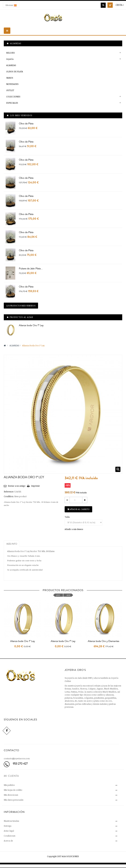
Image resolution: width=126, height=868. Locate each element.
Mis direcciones (11, 795)
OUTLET (10, 90)
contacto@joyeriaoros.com (17, 758)
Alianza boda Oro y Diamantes (104, 641)
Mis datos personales (14, 800)
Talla (67, 517)
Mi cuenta (11, 776)
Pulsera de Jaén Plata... (31, 269)
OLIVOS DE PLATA (15, 71)
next (68, 595)
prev (58, 595)
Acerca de (8, 841)
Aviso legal (9, 831)
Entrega (8, 826)
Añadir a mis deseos (74, 529)
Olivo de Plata (26, 124)
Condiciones (10, 836)
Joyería (10, 59)
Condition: (9, 496)
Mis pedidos (9, 785)
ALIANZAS (11, 65)
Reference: (9, 492)
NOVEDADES (12, 84)
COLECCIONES (13, 97)
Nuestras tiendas (11, 821)
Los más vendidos (21, 115)
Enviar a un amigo (17, 486)
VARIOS (10, 78)
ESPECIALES (12, 103)
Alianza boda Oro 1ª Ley (31, 325)
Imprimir (36, 486)
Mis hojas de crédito (13, 790)
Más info (12, 544)
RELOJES (10, 53)
